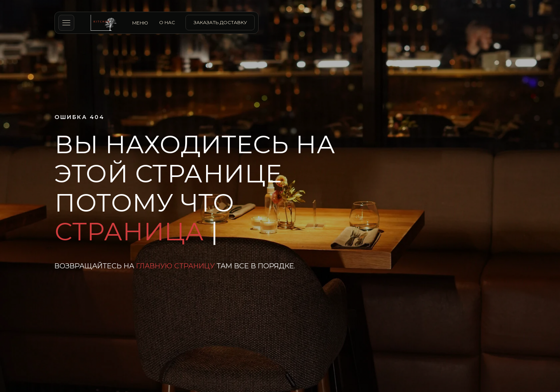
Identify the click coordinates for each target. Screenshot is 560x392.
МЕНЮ (140, 23)
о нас (167, 22)
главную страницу (175, 266)
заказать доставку (220, 22)
